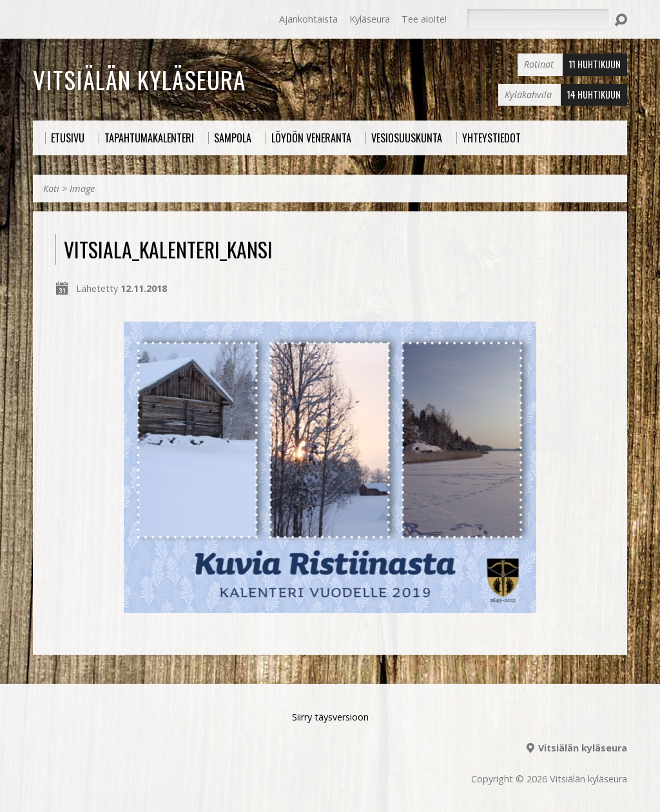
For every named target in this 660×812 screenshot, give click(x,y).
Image (82, 188)
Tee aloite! (424, 19)
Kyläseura (370, 19)
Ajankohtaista (308, 19)
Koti (51, 188)
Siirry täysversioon (330, 717)
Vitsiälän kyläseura (139, 79)
